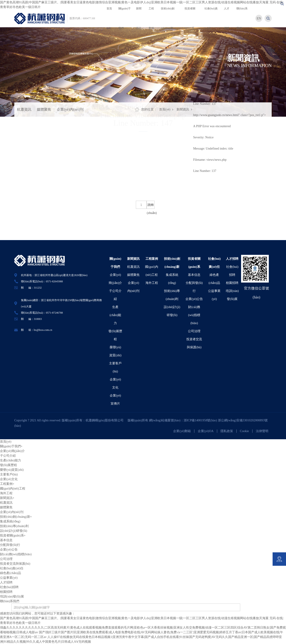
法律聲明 (262, 431)
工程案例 (152, 259)
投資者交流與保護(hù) (15, 564)
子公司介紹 (8, 456)
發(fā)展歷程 (8, 465)
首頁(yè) (165, 109)
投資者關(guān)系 (13, 535)
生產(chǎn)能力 (115, 315)
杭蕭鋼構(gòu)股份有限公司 (106, 420)
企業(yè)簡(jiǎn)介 (12, 451)
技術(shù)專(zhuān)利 (14, 526)
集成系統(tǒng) (10, 521)
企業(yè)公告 (194, 299)
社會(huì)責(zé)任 (12, 568)
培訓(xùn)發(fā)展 (12, 596)
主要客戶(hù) (9, 474)
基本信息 (194, 275)
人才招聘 (232, 259)
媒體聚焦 (44, 109)
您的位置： (149, 109)
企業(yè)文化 (9, 479)
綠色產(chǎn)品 (11, 573)
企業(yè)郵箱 (182, 431)
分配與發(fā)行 (10, 545)
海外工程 (152, 283)
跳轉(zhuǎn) (151, 206)
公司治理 (194, 331)
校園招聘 (232, 283)
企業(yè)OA (206, 431)
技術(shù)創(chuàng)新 (16, 517)
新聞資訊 (183, 109)
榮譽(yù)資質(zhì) (12, 470)
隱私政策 (227, 431)
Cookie (244, 431)
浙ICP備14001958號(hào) (201, 420)
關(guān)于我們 (11, 446)
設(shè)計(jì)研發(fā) (14, 531)
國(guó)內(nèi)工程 (13, 489)
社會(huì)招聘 (9, 587)
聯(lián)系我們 (10, 601)
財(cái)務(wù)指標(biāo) (194, 315)
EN (259, 18)
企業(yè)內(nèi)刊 (70, 109)
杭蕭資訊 (24, 109)
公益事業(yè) (9, 578)
